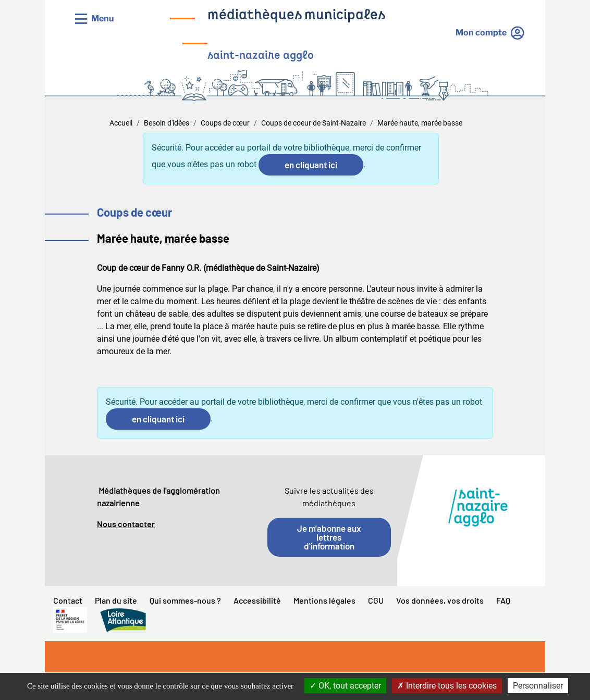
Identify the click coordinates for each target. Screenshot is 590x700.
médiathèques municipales (296, 16)
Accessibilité (257, 600)
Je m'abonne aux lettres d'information (329, 537)
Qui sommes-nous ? (185, 600)
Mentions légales (324, 600)
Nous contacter (126, 524)
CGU (376, 600)
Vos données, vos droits (440, 600)
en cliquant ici (311, 165)
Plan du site (116, 600)
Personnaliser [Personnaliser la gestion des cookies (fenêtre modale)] (538, 686)
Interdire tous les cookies (447, 686)
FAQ (503, 600)
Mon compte (481, 33)
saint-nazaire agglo (261, 56)
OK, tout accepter (345, 686)
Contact (68, 600)
